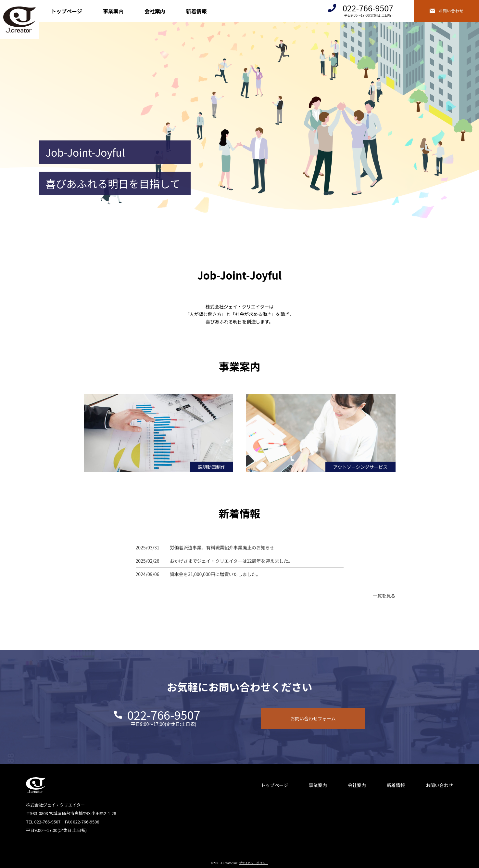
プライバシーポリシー (254, 863)
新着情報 (196, 11)
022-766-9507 (368, 8)
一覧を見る (384, 596)
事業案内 (113, 11)
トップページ (67, 11)
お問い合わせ (439, 785)
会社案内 (155, 11)
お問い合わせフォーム (313, 718)
